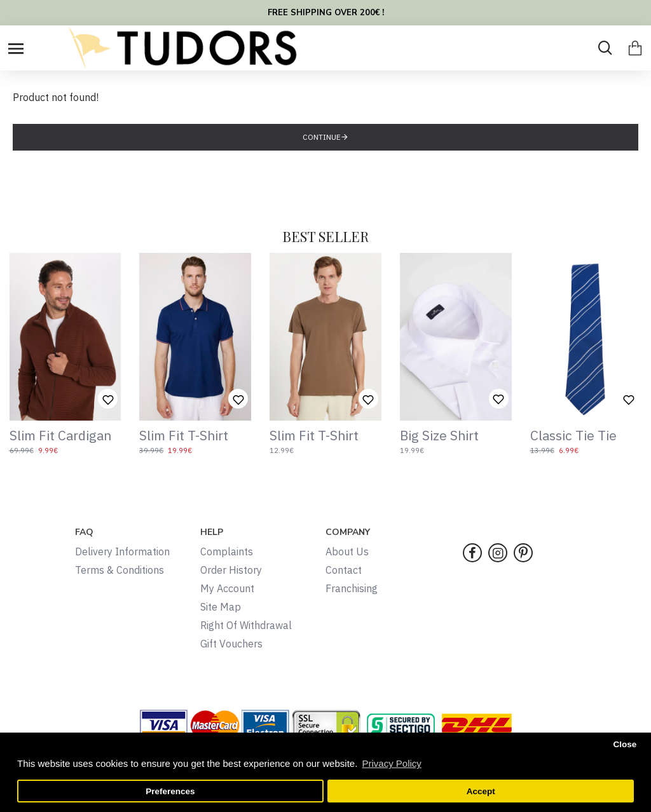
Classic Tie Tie (573, 436)
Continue (322, 137)
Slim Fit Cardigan (60, 436)
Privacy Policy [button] (391, 763)
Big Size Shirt (439, 436)
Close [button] (625, 744)
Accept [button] (481, 791)
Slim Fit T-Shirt (184, 436)
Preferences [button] (170, 791)
